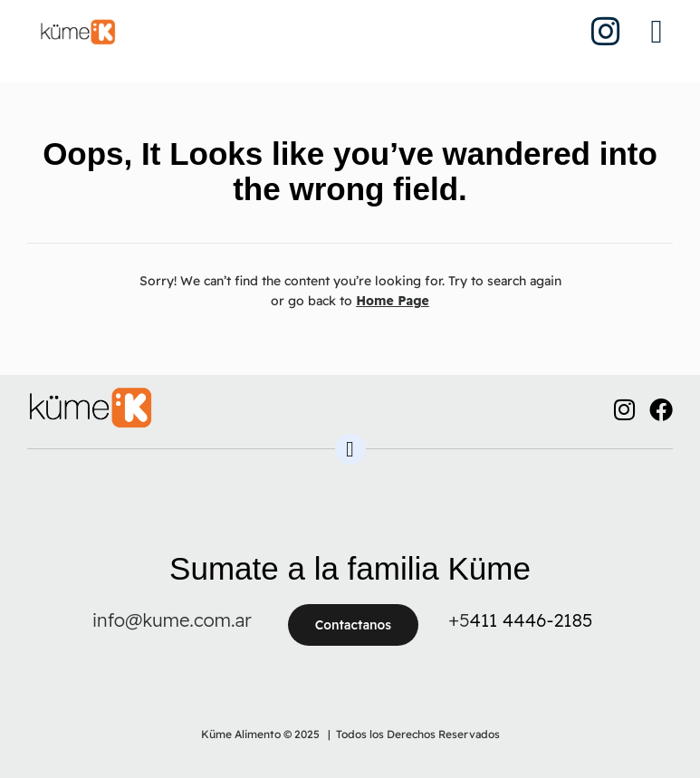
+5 (459, 620)
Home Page (393, 301)
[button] (657, 32)
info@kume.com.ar (172, 620)
